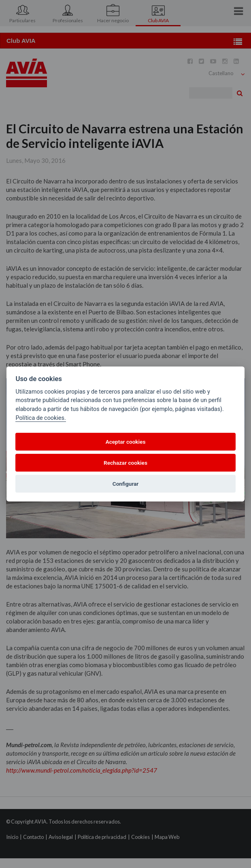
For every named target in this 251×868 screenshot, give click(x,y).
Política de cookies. (40, 418)
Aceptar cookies (126, 442)
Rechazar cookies (125, 463)
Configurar (125, 484)
